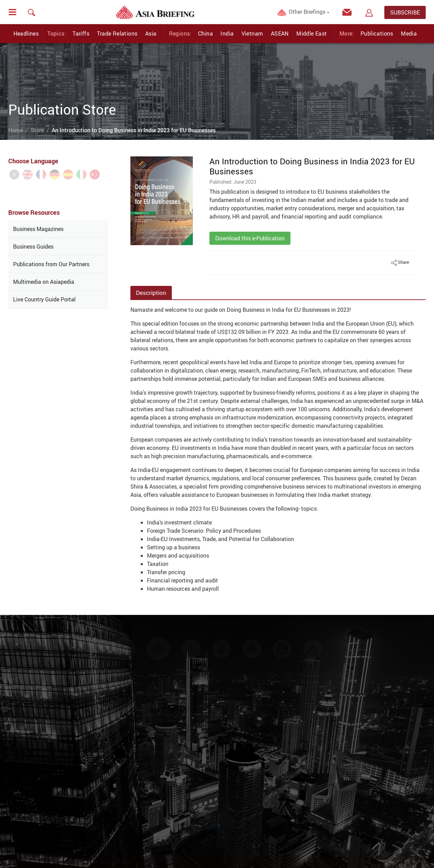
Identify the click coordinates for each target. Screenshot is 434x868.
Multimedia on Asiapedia (44, 282)
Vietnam (252, 33)
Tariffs (81, 33)
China (205, 33)
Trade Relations (117, 33)
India (227, 33)
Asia (151, 33)
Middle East (312, 33)
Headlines (26, 33)
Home (16, 130)
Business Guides (33, 247)
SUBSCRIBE (405, 12)
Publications (377, 33)
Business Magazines (38, 229)
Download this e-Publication (250, 238)
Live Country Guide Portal (44, 299)
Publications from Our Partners (51, 264)
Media (409, 33)
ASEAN (280, 33)
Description (151, 293)
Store (37, 130)
